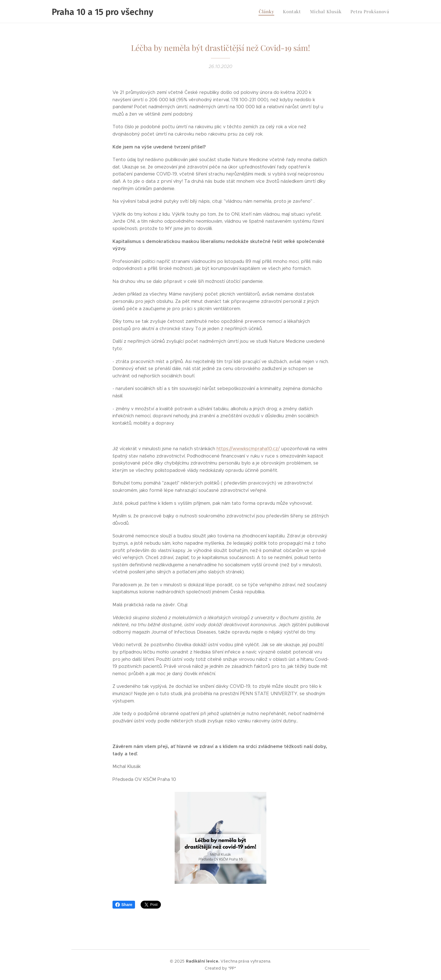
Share (124, 905)
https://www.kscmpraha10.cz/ (248, 449)
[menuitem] (273, 12)
